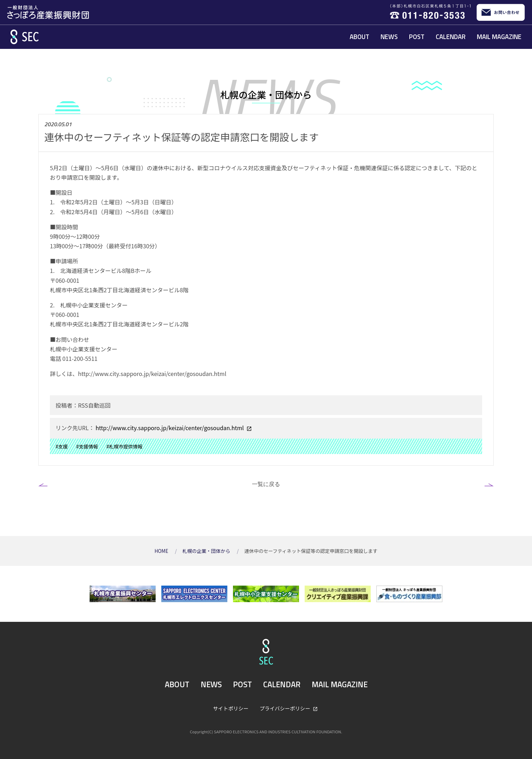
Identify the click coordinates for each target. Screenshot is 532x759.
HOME (162, 551)
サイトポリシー (231, 708)
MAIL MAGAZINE (499, 37)
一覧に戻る (266, 484)
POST (417, 37)
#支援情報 (87, 446)
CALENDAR (451, 37)
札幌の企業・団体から (207, 551)
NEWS (389, 37)
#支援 (62, 446)
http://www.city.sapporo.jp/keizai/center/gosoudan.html (170, 428)
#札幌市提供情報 (125, 446)
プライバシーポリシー (286, 708)
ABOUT (359, 37)
